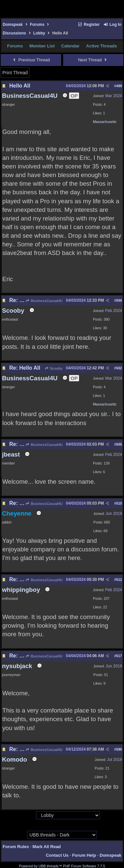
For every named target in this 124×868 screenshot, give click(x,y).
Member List (42, 46)
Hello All (20, 86)
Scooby (53, 368)
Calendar (70, 46)
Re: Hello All (25, 300)
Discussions (14, 33)
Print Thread (15, 73)
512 (119, 580)
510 (119, 503)
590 (119, 749)
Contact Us (57, 855)
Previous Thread (31, 60)
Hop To (30, 816)
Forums (37, 25)
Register (89, 25)
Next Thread (93, 60)
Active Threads (101, 46)
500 (119, 300)
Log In (112, 25)
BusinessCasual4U (44, 301)
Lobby (39, 33)
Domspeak (13, 25)
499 (119, 86)
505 (119, 444)
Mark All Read (47, 847)
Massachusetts (105, 122)
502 (119, 368)
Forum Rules (16, 847)
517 (119, 656)
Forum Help (84, 855)
